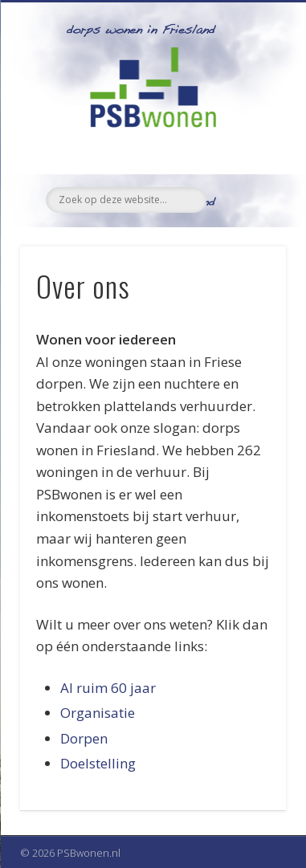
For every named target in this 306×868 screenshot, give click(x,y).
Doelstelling (98, 763)
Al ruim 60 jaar (108, 688)
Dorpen (84, 738)
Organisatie (98, 713)
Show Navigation (247, 144)
